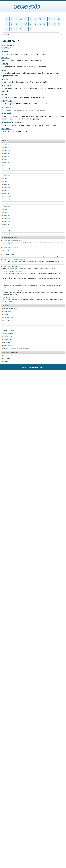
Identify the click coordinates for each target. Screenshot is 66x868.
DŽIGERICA (6, 86)
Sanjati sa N (7, 200)
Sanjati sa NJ (7, 203)
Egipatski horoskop (9, 330)
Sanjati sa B (7, 147)
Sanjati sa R (7, 212)
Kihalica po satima (8, 318)
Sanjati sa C (7, 150)
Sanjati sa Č (7, 153)
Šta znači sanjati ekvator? (9, 277)
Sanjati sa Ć (7, 156)
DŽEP (4, 70)
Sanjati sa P (7, 209)
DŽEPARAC (6, 107)
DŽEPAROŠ (6, 114)
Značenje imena (8, 339)
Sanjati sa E (7, 169)
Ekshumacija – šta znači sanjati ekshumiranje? (14, 284)
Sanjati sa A (7, 144)
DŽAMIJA (5, 52)
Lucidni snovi (7, 312)
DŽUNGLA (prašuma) (10, 101)
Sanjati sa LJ (7, 194)
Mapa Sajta (7, 358)
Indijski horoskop (8, 333)
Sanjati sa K (7, 187)
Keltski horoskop (8, 327)
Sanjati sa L (7, 191)
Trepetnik (6, 315)
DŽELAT (5, 64)
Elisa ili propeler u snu (8, 254)
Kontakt (6, 362)
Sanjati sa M (7, 197)
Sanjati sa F (7, 172)
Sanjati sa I (6, 181)
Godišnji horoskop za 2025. (11, 308)
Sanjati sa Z (7, 231)
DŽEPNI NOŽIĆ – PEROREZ (13, 123)
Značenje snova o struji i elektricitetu (12, 267)
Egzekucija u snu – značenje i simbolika (13, 291)
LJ (26, 24)
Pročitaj (9, 244)
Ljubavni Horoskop (9, 321)
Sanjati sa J (7, 184)
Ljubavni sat (7, 343)
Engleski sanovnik (8, 346)
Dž (40, 19)
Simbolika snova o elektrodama (10, 247)
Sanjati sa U (7, 225)
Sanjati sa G (7, 175)
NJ (40, 24)
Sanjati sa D (7, 160)
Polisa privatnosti (8, 355)
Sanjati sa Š (7, 218)
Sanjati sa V (7, 228)
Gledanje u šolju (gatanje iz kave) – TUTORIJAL (17, 349)
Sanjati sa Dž (7, 166)
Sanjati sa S (7, 215)
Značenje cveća (8, 336)
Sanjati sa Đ (7, 163)
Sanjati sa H (7, 178)
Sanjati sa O (7, 206)
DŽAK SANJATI (8, 45)
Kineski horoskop (8, 324)
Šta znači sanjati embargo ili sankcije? (12, 240)
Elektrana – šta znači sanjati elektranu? (12, 272)
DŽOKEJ (5, 95)
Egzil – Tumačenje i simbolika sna (11, 298)
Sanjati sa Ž (7, 234)
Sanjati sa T (7, 222)
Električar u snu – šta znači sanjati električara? (14, 260)
